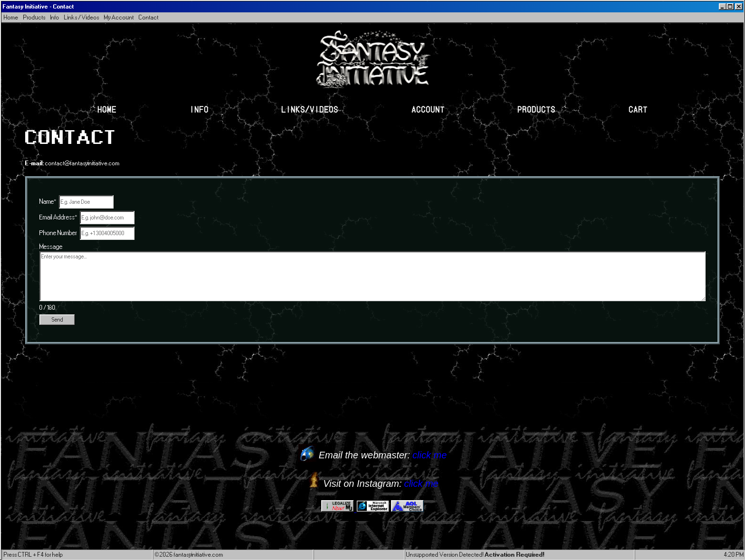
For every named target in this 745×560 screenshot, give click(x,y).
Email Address (58, 218)
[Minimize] (723, 7)
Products (34, 17)
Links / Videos (82, 17)
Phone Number (58, 233)
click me (430, 455)
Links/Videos (310, 109)
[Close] (739, 7)
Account (428, 109)
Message (51, 247)
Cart (638, 109)
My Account (119, 17)
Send (57, 320)
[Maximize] (730, 7)
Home (11, 17)
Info (55, 17)
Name (48, 202)
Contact (149, 17)
